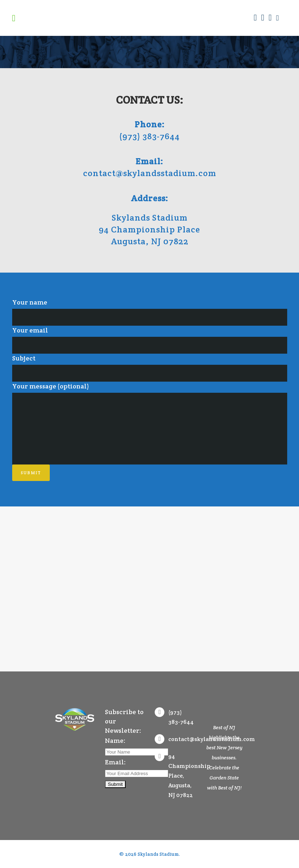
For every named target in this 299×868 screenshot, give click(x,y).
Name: (115, 740)
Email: (115, 762)
